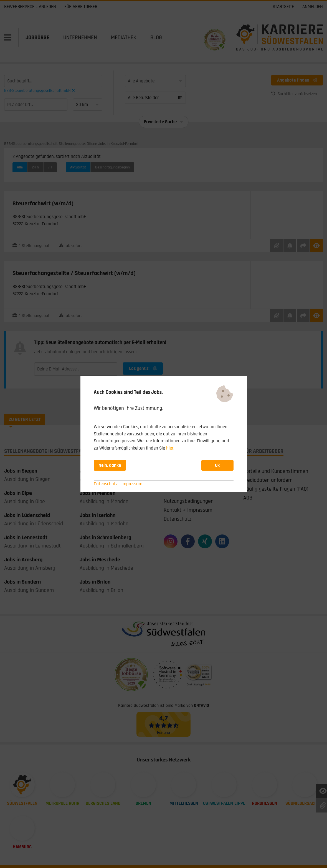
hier (170, 448)
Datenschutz (106, 484)
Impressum (132, 484)
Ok (217, 465)
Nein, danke (110, 465)
